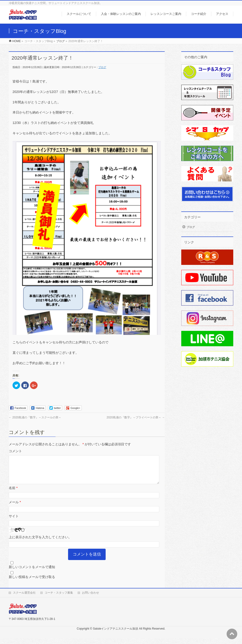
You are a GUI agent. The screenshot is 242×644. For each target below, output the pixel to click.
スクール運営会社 (24, 598)
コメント (15, 451)
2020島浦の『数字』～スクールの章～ (35, 417)
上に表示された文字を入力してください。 (40, 543)
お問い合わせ (91, 598)
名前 (13, 494)
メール (15, 508)
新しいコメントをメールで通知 (32, 573)
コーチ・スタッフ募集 (59, 598)
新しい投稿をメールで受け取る (32, 583)
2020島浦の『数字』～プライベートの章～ (136, 417)
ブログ (102, 67)
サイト (14, 522)
